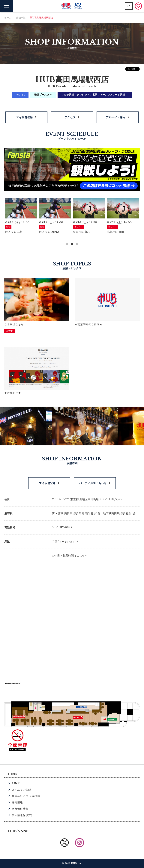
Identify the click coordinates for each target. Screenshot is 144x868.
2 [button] (72, 244)
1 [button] (67, 244)
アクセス (70, 117)
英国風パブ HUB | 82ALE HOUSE (72, 6)
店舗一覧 (21, 18)
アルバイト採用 (116, 117)
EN (129, 6)
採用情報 (17, 802)
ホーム (8, 18)
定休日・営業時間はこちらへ (70, 556)
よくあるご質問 (21, 790)
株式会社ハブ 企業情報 (26, 796)
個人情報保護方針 (23, 815)
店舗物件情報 (20, 809)
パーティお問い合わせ (93, 483)
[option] (21, 216)
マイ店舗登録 (25, 117)
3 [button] (77, 244)
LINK (16, 783)
